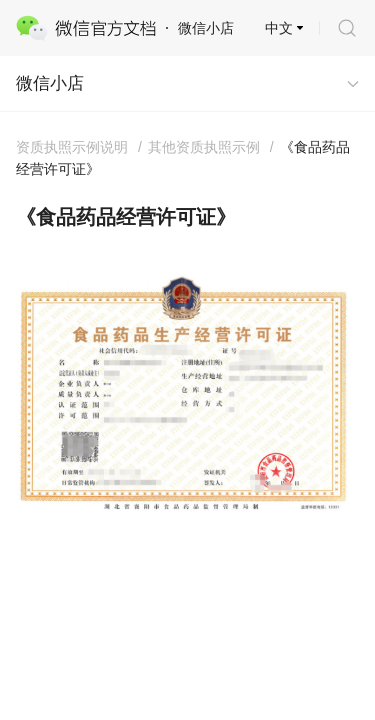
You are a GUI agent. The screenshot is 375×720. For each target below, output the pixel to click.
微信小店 (50, 83)
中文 (279, 28)
